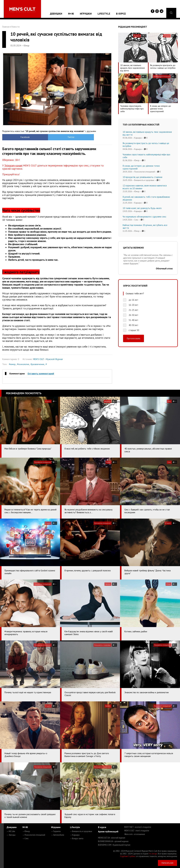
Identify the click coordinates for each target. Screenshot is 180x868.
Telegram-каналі (13, 166)
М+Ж (71, 14)
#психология (23, 364)
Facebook (16, 137)
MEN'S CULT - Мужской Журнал (48, 359)
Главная (6, 27)
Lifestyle (104, 14)
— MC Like (11, 831)
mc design (153, 854)
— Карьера (75, 835)
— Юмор (26, 831)
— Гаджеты (56, 831)
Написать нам (167, 863)
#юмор (12, 364)
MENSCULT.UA (112, 838)
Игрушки (86, 14)
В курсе (121, 14)
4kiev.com (135, 834)
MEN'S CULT (137, 831)
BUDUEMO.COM (114, 845)
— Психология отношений (34, 835)
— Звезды (11, 835)
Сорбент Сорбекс (128, 856)
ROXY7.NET (138, 827)
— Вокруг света (77, 838)
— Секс (26, 838)
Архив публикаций (108, 831)
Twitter (43, 137)
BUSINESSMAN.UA (113, 841)
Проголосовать (134, 338)
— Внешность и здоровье (81, 831)
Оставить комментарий (41, 374)
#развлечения (37, 364)
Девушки (56, 14)
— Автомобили (58, 835)
